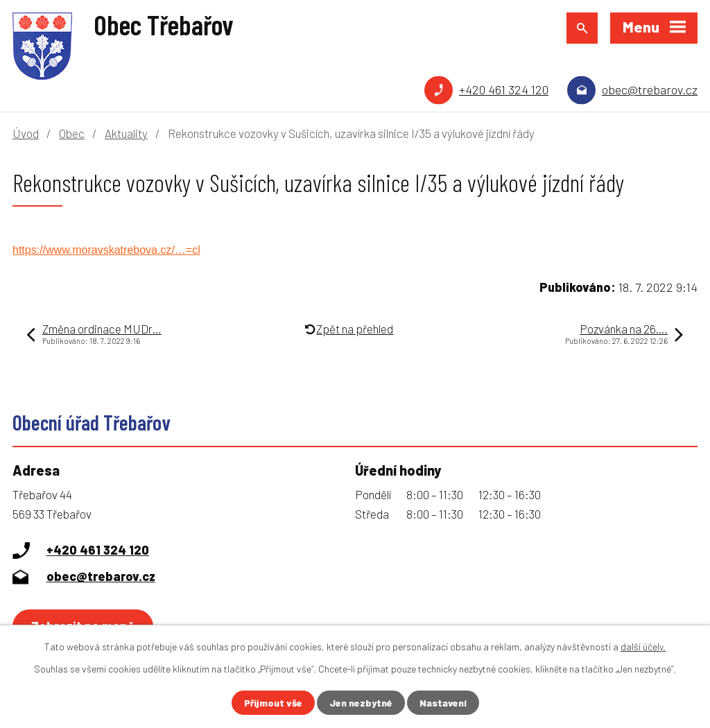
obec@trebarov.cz (650, 89)
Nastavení (443, 703)
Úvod (26, 133)
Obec (72, 133)
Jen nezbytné (361, 703)
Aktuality (126, 133)
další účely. (643, 647)
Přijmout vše (273, 703)
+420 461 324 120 (504, 89)
